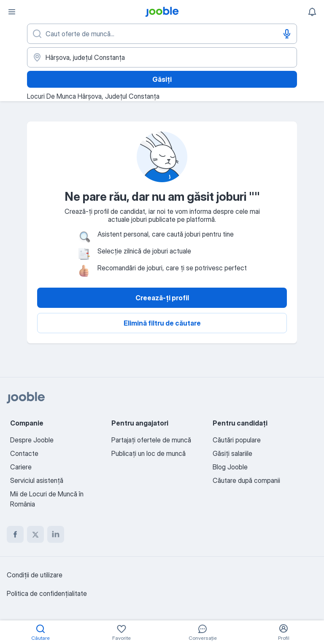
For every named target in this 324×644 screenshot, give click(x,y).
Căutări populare (237, 440)
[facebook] (15, 534)
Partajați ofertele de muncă (151, 440)
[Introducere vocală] (287, 34)
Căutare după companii (246, 480)
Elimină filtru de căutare (162, 323)
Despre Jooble (32, 440)
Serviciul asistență (37, 480)
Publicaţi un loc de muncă (148, 453)
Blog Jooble (230, 467)
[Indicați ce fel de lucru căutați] (162, 34)
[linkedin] (56, 534)
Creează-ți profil (162, 298)
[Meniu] (12, 12)
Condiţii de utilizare (35, 575)
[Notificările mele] (312, 12)
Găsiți (162, 79)
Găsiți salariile (232, 453)
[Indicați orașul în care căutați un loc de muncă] (162, 57)
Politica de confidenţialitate (47, 593)
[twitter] (35, 534)
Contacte (24, 453)
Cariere (21, 467)
